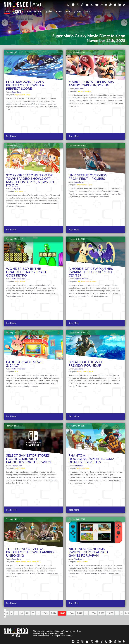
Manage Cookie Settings (62, 636)
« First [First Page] (6, 612)
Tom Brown (79, 466)
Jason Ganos (17, 92)
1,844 (54, 613)
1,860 (102, 613)
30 (33, 613)
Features (38, 11)
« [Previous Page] (12, 613)
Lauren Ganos (17, 466)
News (29, 11)
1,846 (71, 613)
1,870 (110, 613)
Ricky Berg (16, 189)
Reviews (59, 11)
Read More (11, 136)
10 (21, 613)
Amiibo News (86, 91)
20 (27, 613)
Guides (49, 11)
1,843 (45, 613)
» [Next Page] (121, 613)
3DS (79, 91)
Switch (23, 95)
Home (7, 11)
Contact (88, 11)
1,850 (93, 613)
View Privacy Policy (41, 636)
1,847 (80, 613)
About (68, 11)
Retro (79, 468)
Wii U (28, 95)
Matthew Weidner (19, 279)
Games (78, 11)
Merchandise (82, 185)
